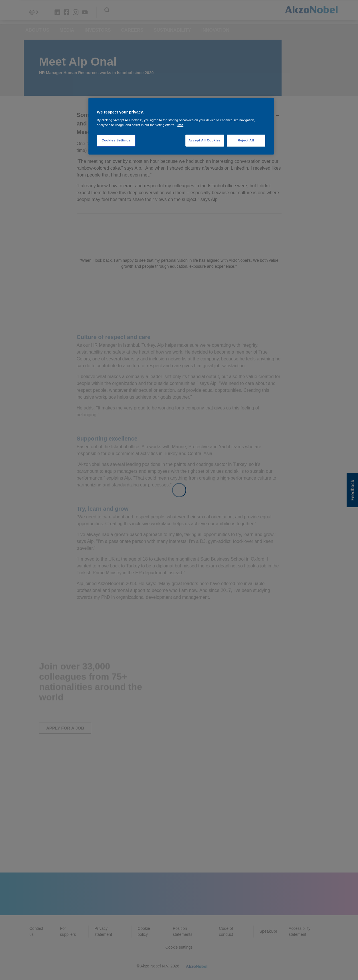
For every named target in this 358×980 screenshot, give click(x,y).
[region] (181, 126)
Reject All (246, 140)
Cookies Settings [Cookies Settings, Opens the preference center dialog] (116, 140)
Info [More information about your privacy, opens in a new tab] (180, 125)
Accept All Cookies (205, 140)
